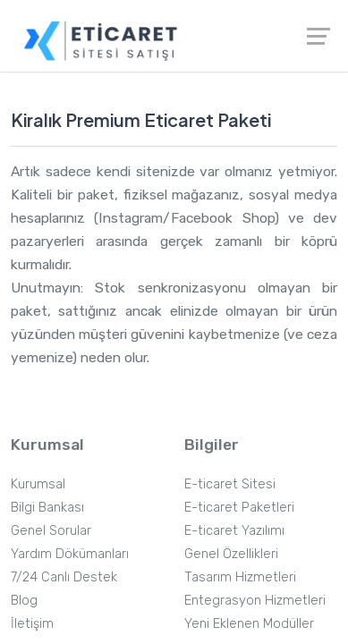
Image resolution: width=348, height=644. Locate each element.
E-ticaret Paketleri (239, 507)
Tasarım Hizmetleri (240, 577)
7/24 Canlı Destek (64, 577)
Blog (24, 600)
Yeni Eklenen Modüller (249, 623)
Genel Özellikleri (231, 554)
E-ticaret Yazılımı (234, 530)
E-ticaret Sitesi (230, 484)
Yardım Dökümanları (70, 554)
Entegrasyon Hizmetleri (255, 600)
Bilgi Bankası (47, 507)
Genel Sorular (51, 530)
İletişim (32, 623)
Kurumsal (38, 484)
